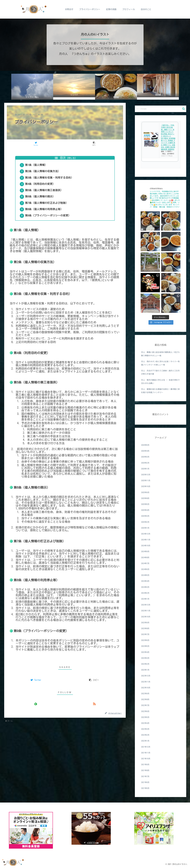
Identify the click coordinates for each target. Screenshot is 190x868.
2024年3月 (145, 587)
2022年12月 (146, 676)
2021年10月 (146, 759)
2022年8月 (145, 699)
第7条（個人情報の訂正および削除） (49, 213)
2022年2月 (145, 735)
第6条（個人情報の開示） (42, 205)
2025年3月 (145, 516)
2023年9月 (145, 623)
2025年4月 (145, 510)
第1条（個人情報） (38, 166)
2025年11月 (146, 481)
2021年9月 (145, 765)
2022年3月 (145, 729)
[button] (184, 109)
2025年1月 (145, 528)
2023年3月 (145, 658)
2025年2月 (145, 522)
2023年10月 (146, 617)
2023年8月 (145, 629)
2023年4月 (145, 652)
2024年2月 (145, 593)
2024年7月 (145, 563)
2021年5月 (145, 788)
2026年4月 (145, 451)
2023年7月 (145, 634)
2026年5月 (145, 445)
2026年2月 (145, 463)
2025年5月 (145, 504)
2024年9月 (145, 552)
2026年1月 (145, 469)
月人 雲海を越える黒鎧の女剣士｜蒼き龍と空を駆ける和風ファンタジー (160, 391)
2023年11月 (146, 611)
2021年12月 (146, 747)
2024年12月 (146, 534)
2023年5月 (145, 646)
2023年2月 (145, 664)
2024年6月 (145, 569)
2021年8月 (145, 770)
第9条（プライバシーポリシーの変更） (50, 229)
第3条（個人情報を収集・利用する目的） (51, 182)
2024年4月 (145, 581)
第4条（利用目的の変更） (42, 190)
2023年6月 (145, 640)
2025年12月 (146, 475)
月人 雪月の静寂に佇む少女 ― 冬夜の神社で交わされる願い (160, 382)
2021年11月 (146, 753)
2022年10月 (146, 688)
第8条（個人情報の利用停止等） (46, 221)
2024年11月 (146, 540)
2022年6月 (145, 711)
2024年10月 (146, 546)
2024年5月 (145, 575)
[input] (161, 109)
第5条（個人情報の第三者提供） (46, 197)
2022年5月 (145, 717)
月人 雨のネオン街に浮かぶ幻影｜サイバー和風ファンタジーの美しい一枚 (160, 363)
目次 (63, 158)
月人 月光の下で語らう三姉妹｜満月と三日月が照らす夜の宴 (160, 372)
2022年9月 (145, 694)
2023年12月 (146, 605)
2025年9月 (145, 492)
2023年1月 (145, 670)
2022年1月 (145, 741)
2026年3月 (145, 457)
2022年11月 (146, 682)
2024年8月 (145, 558)
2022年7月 (145, 705)
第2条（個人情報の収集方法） (45, 174)
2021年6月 (145, 782)
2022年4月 (145, 723)
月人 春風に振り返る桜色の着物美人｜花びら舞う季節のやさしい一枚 (160, 354)
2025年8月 (145, 498)
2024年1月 (145, 599)
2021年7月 (145, 776)
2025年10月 (146, 486)
